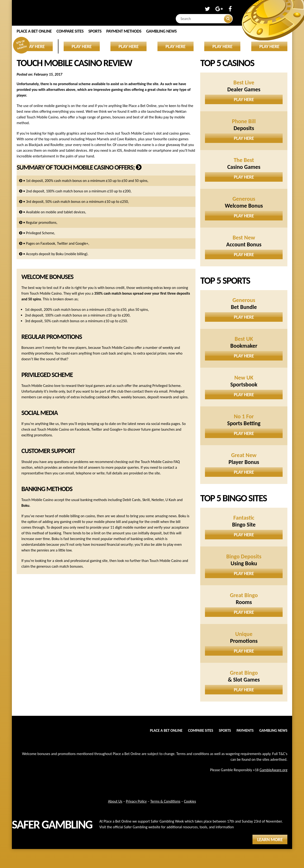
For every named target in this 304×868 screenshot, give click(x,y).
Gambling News (161, 31)
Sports (95, 31)
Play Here (244, 99)
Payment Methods (124, 31)
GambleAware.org (273, 770)
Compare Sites (70, 31)
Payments (245, 730)
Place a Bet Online (34, 31)
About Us (115, 801)
